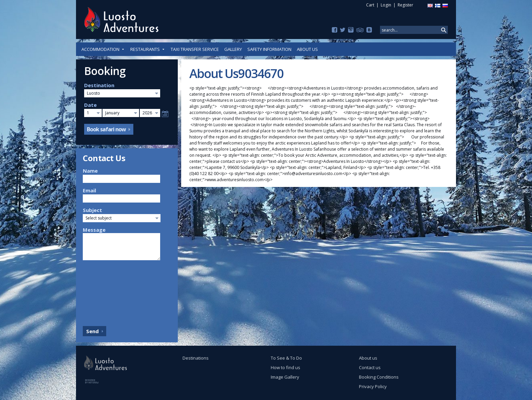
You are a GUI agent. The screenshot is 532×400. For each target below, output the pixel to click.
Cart (370, 5)
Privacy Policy (373, 386)
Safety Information (269, 49)
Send (92, 331)
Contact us (370, 367)
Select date (165, 114)
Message (94, 230)
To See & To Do (286, 358)
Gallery (233, 49)
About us (307, 49)
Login (386, 5)
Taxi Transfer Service (195, 49)
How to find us (286, 367)
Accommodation (103, 49)
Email (89, 190)
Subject (92, 210)
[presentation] (111, 291)
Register (405, 5)
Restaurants (148, 49)
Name (90, 171)
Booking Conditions (379, 377)
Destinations (196, 358)
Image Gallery (285, 377)
